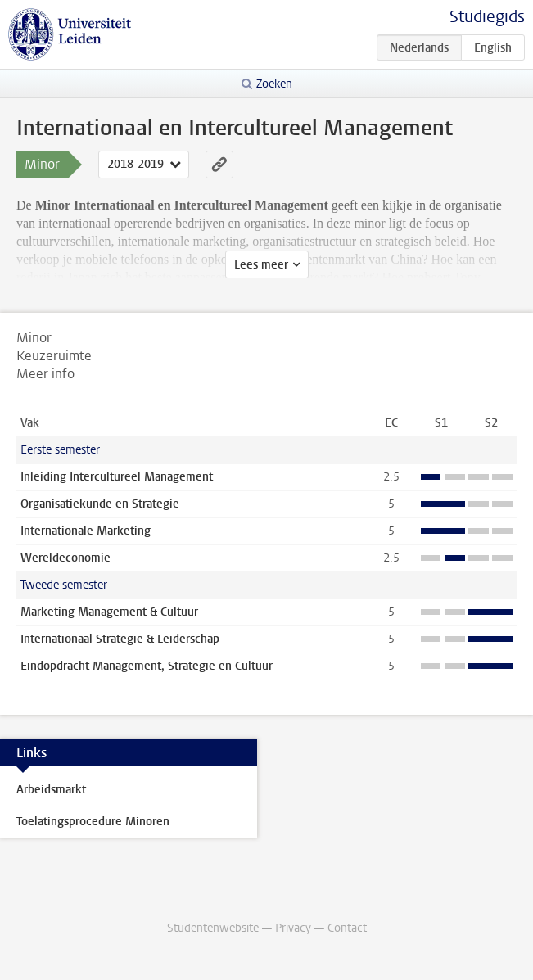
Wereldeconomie (65, 558)
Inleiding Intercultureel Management (117, 477)
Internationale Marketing (86, 531)
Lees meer (261, 265)
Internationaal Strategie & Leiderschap (120, 639)
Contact (347, 928)
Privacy (293, 928)
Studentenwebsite (213, 928)
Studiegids (487, 17)
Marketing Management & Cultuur (109, 612)
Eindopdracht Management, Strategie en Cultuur (147, 666)
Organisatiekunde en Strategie (100, 504)
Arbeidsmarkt (51, 790)
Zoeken (274, 84)
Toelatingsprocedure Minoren (93, 822)
